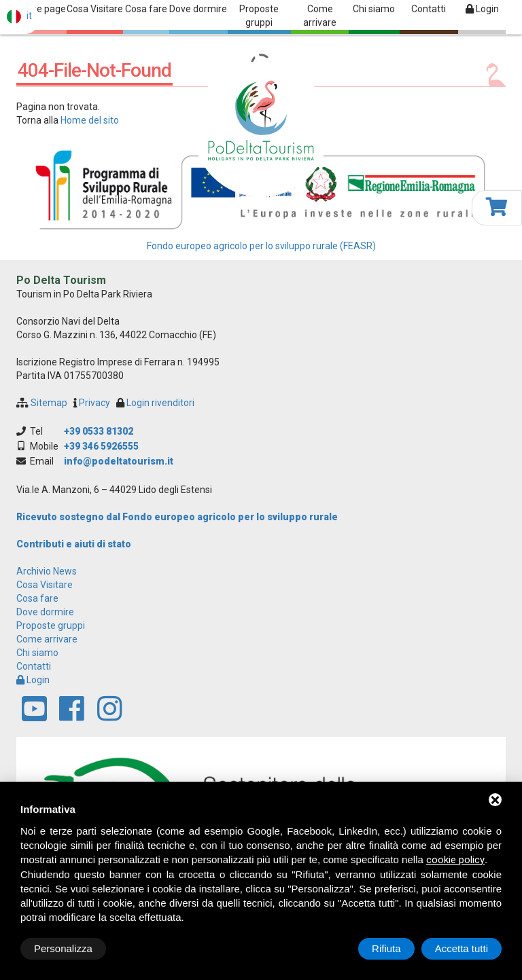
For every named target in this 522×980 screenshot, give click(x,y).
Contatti (429, 9)
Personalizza (63, 948)
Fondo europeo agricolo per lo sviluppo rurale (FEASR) (261, 246)
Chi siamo (374, 9)
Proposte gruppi (259, 16)
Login (482, 9)
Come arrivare (320, 16)
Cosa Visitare (95, 9)
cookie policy (455, 860)
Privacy (94, 403)
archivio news (47, 571)
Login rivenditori (160, 403)
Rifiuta (386, 948)
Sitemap (49, 403)
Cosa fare (146, 9)
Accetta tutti (462, 948)
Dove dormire (198, 9)
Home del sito (90, 120)
